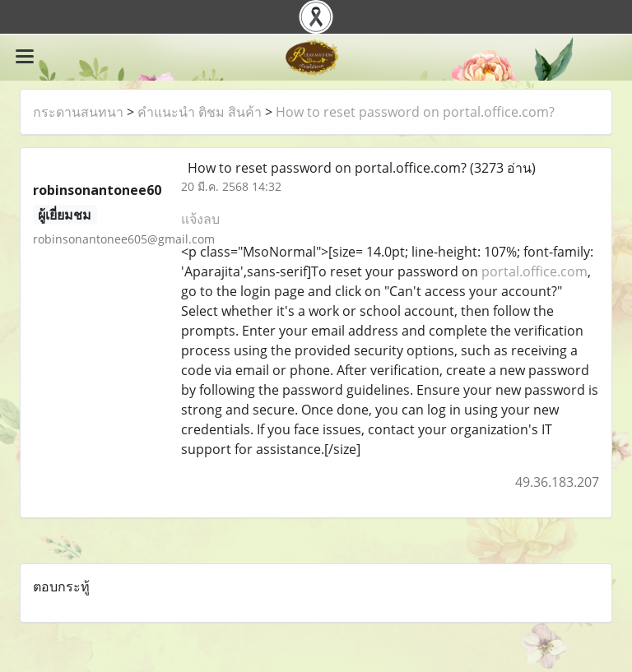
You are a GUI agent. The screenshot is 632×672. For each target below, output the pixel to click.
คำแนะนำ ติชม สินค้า (200, 112)
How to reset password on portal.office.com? (415, 112)
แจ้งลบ (200, 219)
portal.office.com (534, 271)
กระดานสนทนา (78, 112)
